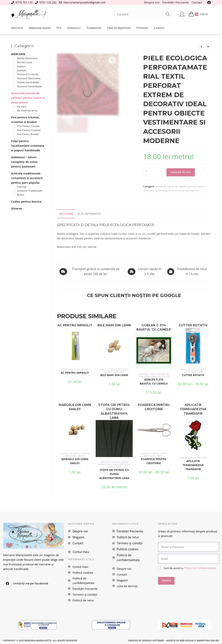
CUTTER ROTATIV (193, 375)
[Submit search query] (168, 14)
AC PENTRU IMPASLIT (75, 373)
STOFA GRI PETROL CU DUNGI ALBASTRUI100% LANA (114, 474)
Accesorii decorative (118, 369)
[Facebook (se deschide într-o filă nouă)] (208, 3)
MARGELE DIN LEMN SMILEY (75, 461)
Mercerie (17, 28)
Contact (197, 2)
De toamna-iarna (178, 190)
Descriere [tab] (66, 214)
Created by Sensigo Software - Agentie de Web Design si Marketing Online (174, 639)
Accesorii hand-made (114, 372)
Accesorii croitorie (197, 369)
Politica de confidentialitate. (200, 567)
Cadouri (159, 28)
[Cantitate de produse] (147, 172)
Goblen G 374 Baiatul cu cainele (154, 381)
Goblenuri (74, 28)
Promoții (142, 28)
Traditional (94, 28)
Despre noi (152, 2)
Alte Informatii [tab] (88, 214)
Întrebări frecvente (176, 2)
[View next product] (208, 47)
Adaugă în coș (181, 172)
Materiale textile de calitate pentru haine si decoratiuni (113, 463)
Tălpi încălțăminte (119, 28)
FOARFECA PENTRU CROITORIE (154, 461)
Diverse (194, 190)
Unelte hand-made (71, 369)
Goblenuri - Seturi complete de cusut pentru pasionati (154, 375)
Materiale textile (40, 28)
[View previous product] (202, 47)
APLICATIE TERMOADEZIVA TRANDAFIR (193, 465)
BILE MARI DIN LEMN (114, 375)
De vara (162, 190)
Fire (59, 28)
